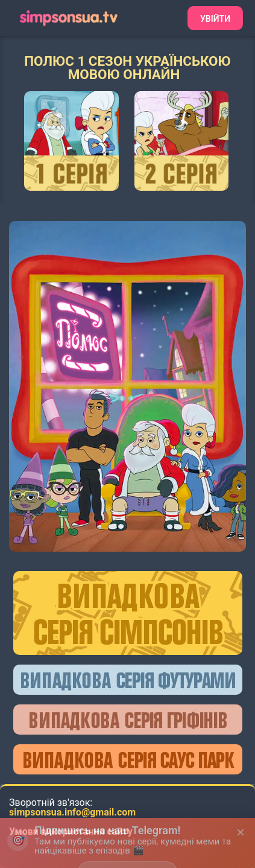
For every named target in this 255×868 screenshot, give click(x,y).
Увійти (215, 19)
